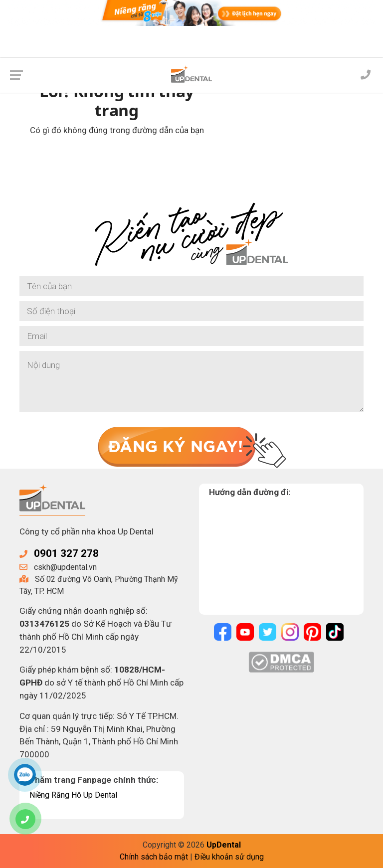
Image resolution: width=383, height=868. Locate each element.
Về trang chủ (117, 157)
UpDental (224, 845)
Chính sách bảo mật (154, 857)
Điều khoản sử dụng (229, 857)
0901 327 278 (66, 553)
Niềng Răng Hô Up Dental (73, 795)
